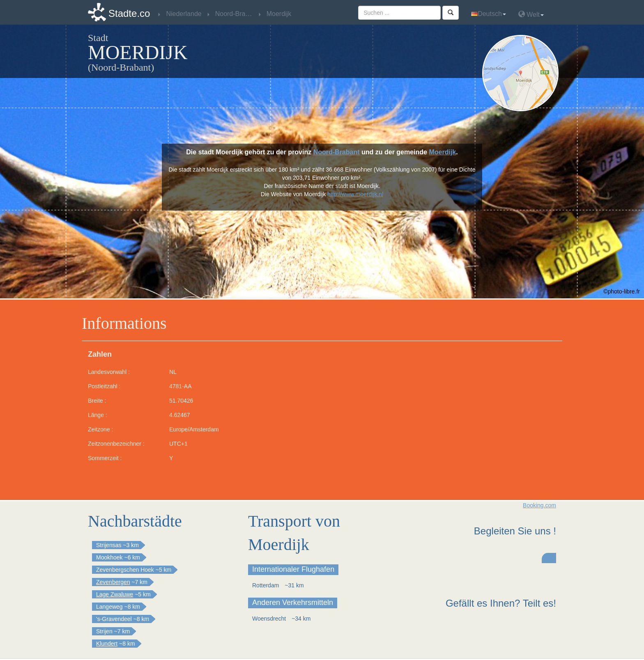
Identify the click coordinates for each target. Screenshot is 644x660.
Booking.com (539, 505)
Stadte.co (129, 13)
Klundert (107, 644)
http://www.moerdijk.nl (355, 194)
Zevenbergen (113, 582)
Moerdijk (442, 152)
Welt (531, 14)
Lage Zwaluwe (115, 594)
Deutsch (489, 14)
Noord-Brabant (337, 152)
